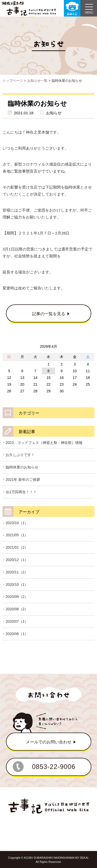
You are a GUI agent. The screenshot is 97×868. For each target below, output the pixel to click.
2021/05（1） (17, 535)
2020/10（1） (17, 585)
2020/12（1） (17, 560)
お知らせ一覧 (37, 81)
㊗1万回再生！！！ (21, 492)
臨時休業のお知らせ (22, 467)
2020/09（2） (17, 597)
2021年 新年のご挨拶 (23, 480)
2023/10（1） (17, 523)
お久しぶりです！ (20, 455)
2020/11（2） (17, 572)
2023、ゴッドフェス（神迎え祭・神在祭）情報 (44, 443)
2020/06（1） (17, 634)
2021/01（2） (17, 547)
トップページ (13, 81)
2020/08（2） (17, 609)
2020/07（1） (17, 621)
